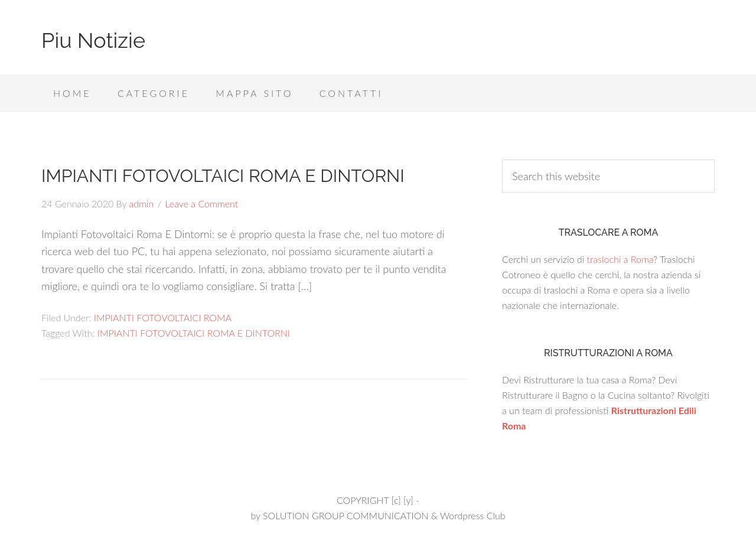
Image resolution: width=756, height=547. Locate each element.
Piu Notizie (93, 40)
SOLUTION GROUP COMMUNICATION (346, 515)
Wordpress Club (473, 515)
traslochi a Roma (620, 259)
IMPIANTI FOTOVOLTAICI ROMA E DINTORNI (223, 176)
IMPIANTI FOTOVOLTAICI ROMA (163, 318)
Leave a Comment (202, 204)
